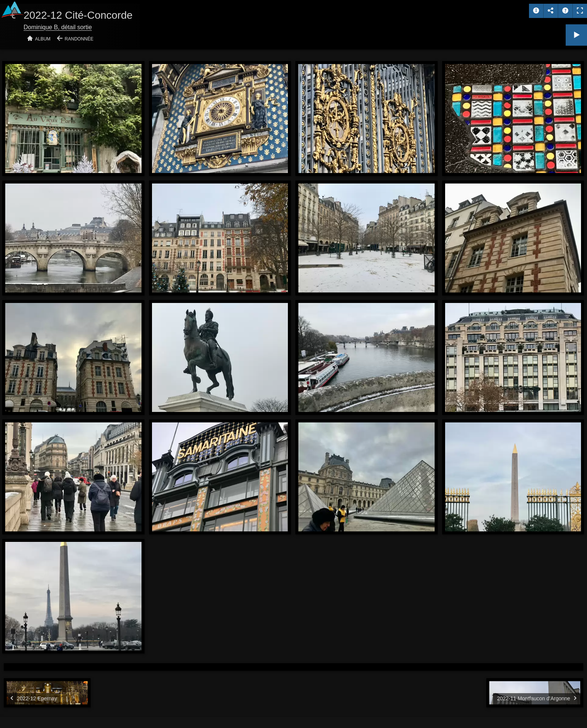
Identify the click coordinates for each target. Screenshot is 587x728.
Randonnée (79, 39)
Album (43, 39)
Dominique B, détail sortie (58, 27)
